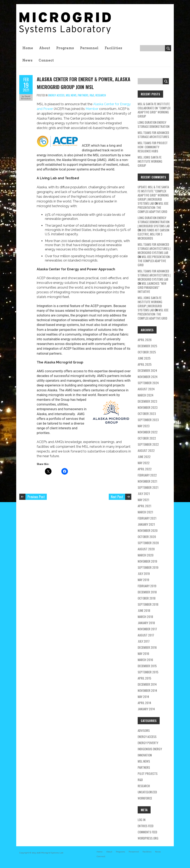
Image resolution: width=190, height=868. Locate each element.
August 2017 (146, 635)
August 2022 (146, 450)
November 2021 (147, 481)
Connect (46, 60)
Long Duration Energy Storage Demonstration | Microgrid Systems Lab (154, 222)
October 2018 (147, 598)
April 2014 (144, 703)
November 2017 (147, 629)
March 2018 (145, 617)
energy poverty (148, 743)
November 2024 (148, 377)
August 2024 (146, 389)
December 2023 (147, 401)
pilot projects (148, 773)
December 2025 (147, 346)
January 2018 (146, 623)
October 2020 (147, 537)
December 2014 (147, 684)
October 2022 (147, 438)
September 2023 (148, 420)
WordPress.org (148, 838)
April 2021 (144, 506)
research (101, 95)
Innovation (145, 755)
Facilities (113, 48)
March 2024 (146, 395)
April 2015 (144, 678)
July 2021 (144, 493)
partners (83, 95)
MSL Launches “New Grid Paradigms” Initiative (152, 287)
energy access (56, 95)
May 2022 (144, 463)
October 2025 (147, 352)
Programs (65, 48)
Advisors (144, 730)
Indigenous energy (150, 749)
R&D (92, 95)
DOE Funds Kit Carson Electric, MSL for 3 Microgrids (153, 234)
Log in (142, 820)
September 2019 (148, 567)
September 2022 (148, 444)
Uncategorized (147, 792)
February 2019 (147, 586)
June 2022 (144, 457)
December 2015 (147, 666)
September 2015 (148, 672)
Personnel (89, 48)
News (27, 60)
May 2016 (143, 653)
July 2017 (144, 641)
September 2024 (148, 383)
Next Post (117, 497)
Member (92, 109)
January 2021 (146, 524)
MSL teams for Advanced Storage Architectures (153, 135)
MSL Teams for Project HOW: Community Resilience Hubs (153, 147)
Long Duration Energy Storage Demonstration (154, 124)
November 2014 (147, 690)
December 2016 (147, 647)
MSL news (71, 95)
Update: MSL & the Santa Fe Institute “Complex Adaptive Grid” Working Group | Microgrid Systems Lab (153, 195)
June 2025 (144, 358)
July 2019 (144, 573)
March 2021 (145, 512)
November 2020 (148, 530)
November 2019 (147, 561)
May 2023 (144, 426)
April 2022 (145, 469)
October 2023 (147, 413)
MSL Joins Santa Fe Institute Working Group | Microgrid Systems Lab (150, 304)
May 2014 (143, 697)
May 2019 (143, 580)
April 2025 (145, 364)
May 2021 (143, 500)
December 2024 (147, 370)
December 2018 (147, 592)
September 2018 (148, 604)
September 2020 (148, 543)
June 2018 (144, 610)
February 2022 (147, 475)
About (45, 48)
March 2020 (146, 555)
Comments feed (147, 832)
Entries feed (146, 826)
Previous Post (36, 497)
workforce (145, 798)
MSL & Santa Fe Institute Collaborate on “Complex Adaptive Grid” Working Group (154, 110)
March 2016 (145, 660)
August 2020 (146, 549)
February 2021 (147, 518)
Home (28, 48)
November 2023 (148, 407)
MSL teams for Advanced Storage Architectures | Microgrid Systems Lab (154, 248)
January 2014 (146, 709)
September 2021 (148, 487)
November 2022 (148, 432)
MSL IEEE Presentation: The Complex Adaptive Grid (153, 207)
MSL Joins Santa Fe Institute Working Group (150, 161)
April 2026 (145, 340)
